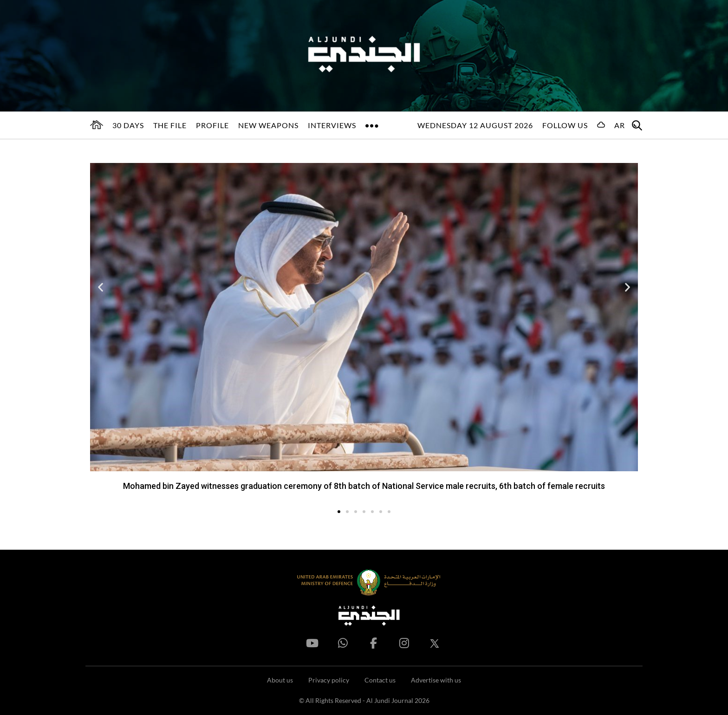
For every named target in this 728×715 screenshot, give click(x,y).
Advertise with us (436, 680)
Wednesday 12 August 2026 (475, 125)
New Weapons (268, 125)
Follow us (565, 125)
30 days (128, 125)
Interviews (332, 125)
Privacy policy (329, 680)
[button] (101, 287)
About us (280, 680)
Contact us (380, 680)
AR (620, 125)
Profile (212, 125)
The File (170, 125)
